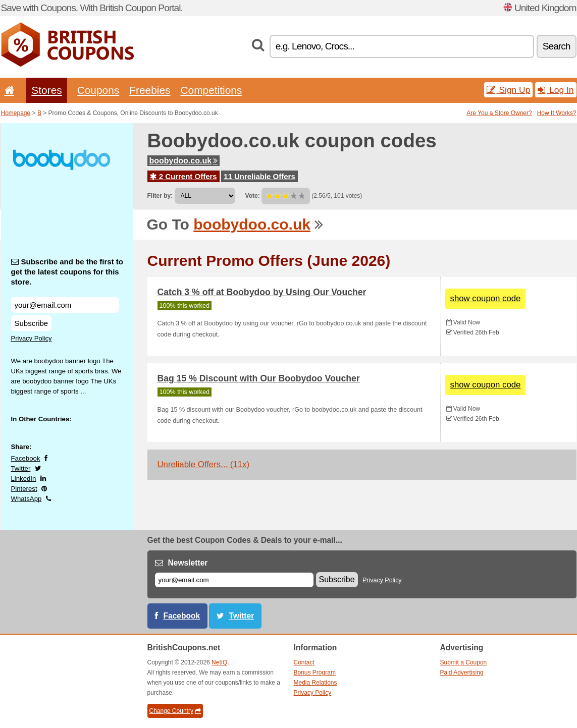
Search (557, 46)
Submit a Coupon (464, 662)
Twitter (21, 468)
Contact (304, 662)
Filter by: (160, 196)
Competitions (211, 90)
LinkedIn (24, 479)
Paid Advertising (462, 673)
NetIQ (219, 662)
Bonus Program (315, 673)
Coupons (98, 90)
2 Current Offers (183, 176)
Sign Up (509, 90)
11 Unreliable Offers (259, 176)
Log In (556, 90)
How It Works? (557, 113)
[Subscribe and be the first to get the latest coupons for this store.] (65, 305)
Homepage (16, 113)
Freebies (150, 90)
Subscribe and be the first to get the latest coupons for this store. (67, 272)
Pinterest (24, 489)
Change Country (175, 711)
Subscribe (32, 323)
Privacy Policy (32, 338)
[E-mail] (234, 580)
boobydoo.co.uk (184, 161)
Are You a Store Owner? (499, 113)
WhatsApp (27, 499)
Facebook (26, 458)
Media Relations (316, 683)
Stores (46, 90)
